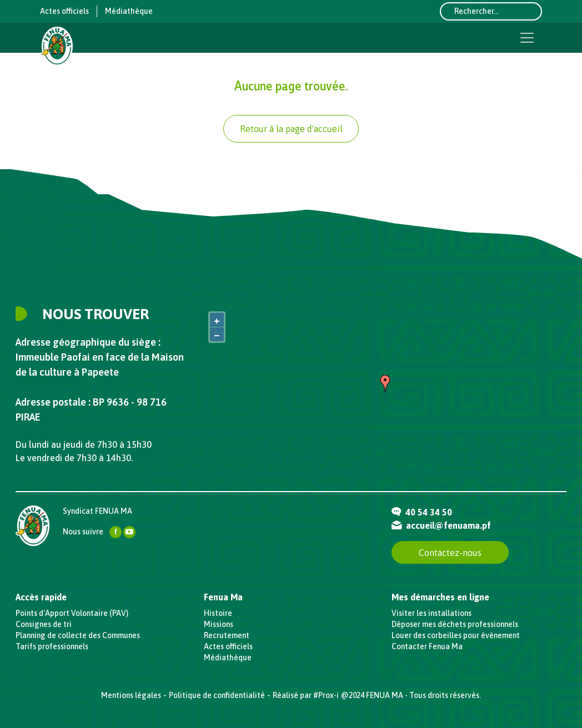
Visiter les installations (432, 613)
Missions (219, 624)
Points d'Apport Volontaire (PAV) (72, 613)
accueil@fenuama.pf (441, 525)
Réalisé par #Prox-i (306, 695)
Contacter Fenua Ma (427, 646)
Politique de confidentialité (217, 695)
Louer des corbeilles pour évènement (456, 635)
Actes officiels (64, 11)
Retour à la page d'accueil (291, 129)
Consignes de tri (44, 624)
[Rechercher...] (491, 11)
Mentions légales (131, 695)
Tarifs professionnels (52, 646)
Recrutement (227, 635)
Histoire (218, 613)
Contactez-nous (450, 553)
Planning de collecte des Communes (78, 635)
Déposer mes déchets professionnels (455, 624)
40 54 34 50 (422, 512)
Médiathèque (129, 11)
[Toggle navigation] (527, 38)
